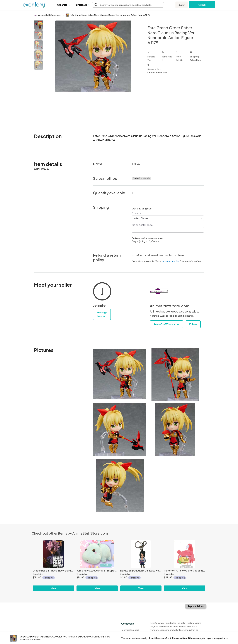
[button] (64, 5)
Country (136, 213)
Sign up (202, 5)
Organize (64, 5)
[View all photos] (93, 70)
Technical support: (134, 632)
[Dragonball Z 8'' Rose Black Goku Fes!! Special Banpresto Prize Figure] (53, 554)
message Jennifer (171, 261)
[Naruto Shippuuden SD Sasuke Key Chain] (141, 554)
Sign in (182, 5)
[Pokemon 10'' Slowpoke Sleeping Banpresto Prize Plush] (185, 554)
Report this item (196, 606)
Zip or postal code (142, 225)
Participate (82, 5)
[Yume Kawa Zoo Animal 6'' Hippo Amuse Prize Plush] (97, 554)
